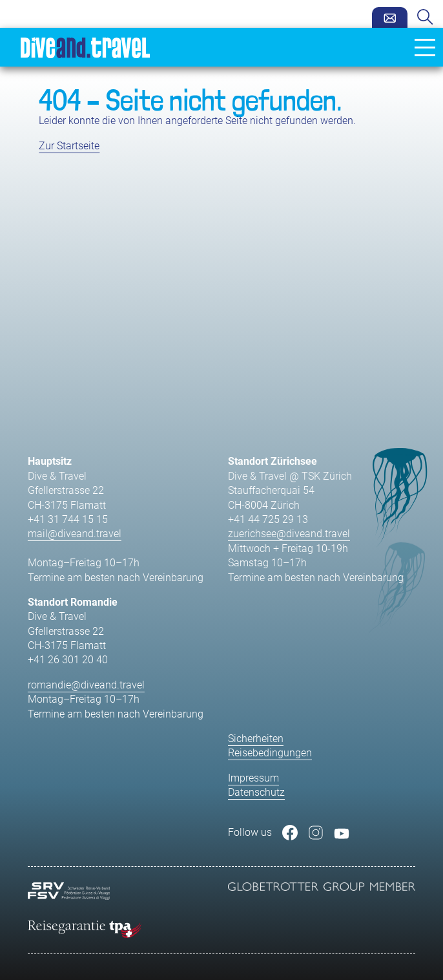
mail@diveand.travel (75, 534)
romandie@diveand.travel (86, 685)
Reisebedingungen (270, 753)
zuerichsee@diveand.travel (289, 534)
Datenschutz (256, 792)
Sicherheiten (256, 739)
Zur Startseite (69, 146)
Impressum (253, 778)
